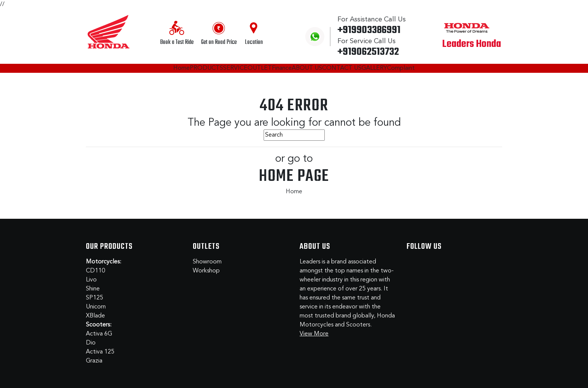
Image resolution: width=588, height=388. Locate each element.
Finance (282, 68)
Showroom (207, 262)
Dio (91, 343)
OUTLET (260, 68)
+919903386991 (369, 30)
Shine (93, 289)
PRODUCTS (206, 68)
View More (314, 334)
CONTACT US (342, 68)
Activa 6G (99, 334)
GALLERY (374, 68)
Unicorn (96, 307)
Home (181, 68)
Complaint (401, 68)
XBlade (95, 316)
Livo (91, 280)
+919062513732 (368, 52)
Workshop (206, 271)
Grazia (94, 361)
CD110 (95, 271)
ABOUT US (307, 68)
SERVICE (235, 68)
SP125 (94, 298)
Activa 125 (100, 352)
